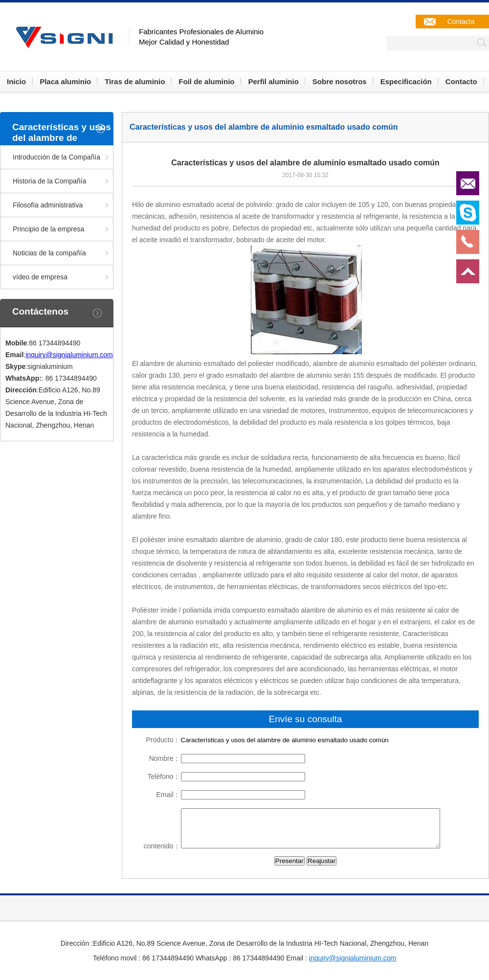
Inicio (16, 81)
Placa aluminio (65, 81)
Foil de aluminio (206, 81)
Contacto (461, 81)
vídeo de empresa (40, 277)
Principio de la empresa (48, 229)
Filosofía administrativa (48, 205)
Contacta (461, 22)
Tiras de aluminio (135, 81)
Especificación (406, 81)
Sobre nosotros (340, 81)
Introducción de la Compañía (56, 157)
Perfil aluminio (273, 81)
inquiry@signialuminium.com (69, 355)
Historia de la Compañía (49, 181)
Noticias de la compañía (49, 253)
